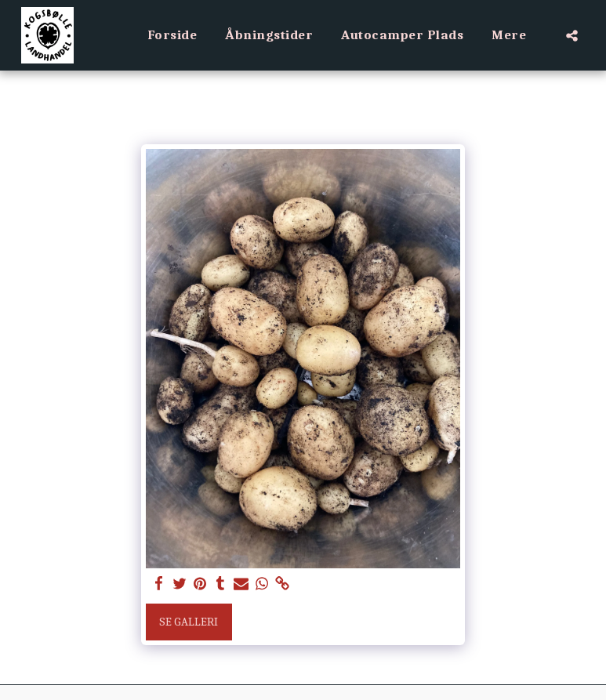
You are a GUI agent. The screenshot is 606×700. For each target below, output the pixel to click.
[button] (572, 35)
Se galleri (189, 622)
